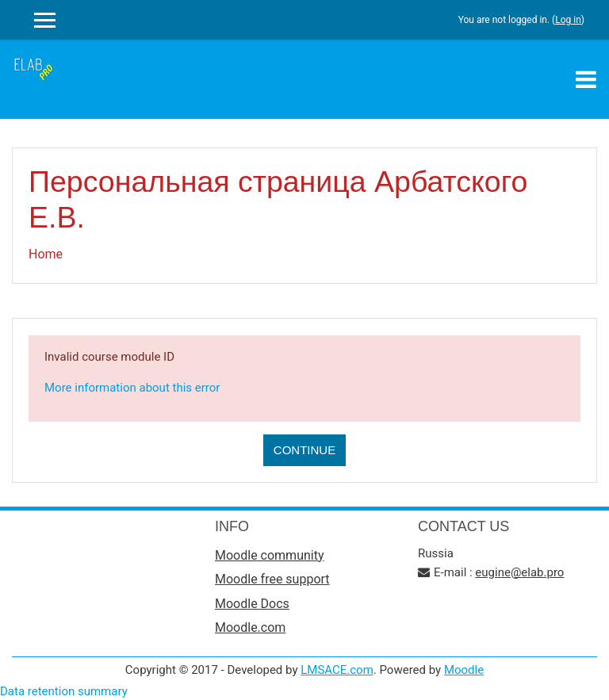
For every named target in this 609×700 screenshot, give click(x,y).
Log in (568, 20)
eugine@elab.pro (519, 572)
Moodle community (270, 555)
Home (46, 254)
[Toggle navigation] (586, 79)
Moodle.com (250, 627)
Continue (304, 450)
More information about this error (132, 388)
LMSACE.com (337, 670)
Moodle (464, 670)
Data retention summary (64, 691)
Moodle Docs (252, 604)
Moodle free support (272, 579)
